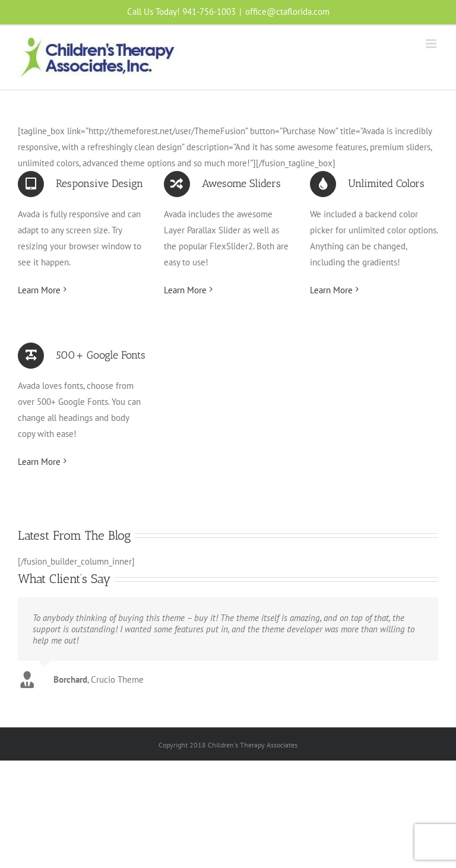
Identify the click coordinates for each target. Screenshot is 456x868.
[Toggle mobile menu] (432, 44)
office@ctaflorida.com (287, 12)
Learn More (39, 290)
